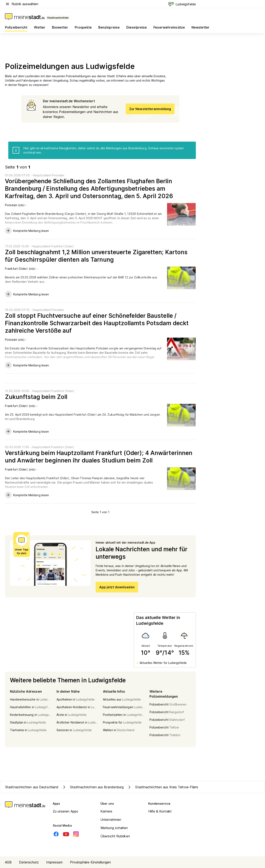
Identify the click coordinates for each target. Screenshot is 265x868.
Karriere (106, 811)
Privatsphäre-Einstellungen (90, 862)
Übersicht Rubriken (115, 836)
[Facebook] (56, 834)
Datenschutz (29, 862)
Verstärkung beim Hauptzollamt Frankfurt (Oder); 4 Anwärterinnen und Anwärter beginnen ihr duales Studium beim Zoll (99, 457)
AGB (8, 862)
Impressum (54, 862)
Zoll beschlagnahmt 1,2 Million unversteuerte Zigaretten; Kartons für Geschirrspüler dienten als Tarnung (96, 256)
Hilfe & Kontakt (160, 811)
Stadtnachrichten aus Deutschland (32, 787)
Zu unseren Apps (66, 811)
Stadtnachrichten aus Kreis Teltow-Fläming (164, 787)
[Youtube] (66, 834)
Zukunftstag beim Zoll (36, 397)
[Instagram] (76, 834)
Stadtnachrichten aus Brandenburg (93, 787)
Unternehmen (111, 820)
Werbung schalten (114, 828)
